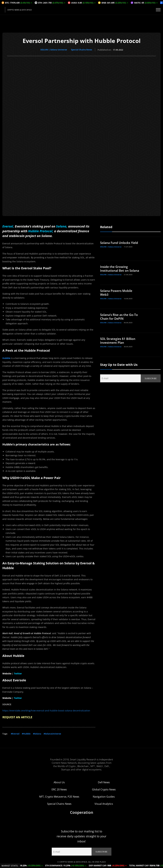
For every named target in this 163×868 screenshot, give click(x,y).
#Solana (37, 733)
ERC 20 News (59, 789)
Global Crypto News (104, 789)
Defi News (104, 782)
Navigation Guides (104, 796)
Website (7, 673)
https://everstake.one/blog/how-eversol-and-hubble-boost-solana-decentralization (46, 710)
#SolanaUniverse (52, 733)
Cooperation (82, 812)
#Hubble (26, 733)
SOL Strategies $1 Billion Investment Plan (119, 340)
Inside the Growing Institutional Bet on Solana (115, 270)
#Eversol (15, 733)
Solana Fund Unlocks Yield (120, 242)
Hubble (6, 358)
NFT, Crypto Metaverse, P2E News (59, 796)
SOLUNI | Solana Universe (53, 50)
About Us (59, 782)
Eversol (8, 226)
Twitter (18, 673)
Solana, (62, 226)
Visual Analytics (104, 803)
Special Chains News (82, 50)
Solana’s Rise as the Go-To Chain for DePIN (120, 316)
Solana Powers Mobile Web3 (117, 292)
